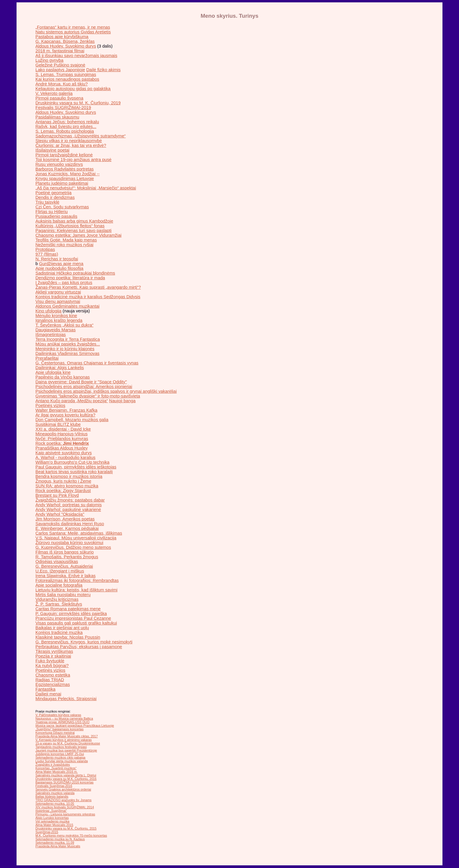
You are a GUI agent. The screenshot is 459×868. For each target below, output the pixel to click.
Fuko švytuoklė (50, 661)
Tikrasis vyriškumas (54, 651)
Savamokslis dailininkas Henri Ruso (70, 524)
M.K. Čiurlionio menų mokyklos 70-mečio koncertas (71, 835)
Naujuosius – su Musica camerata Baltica (64, 718)
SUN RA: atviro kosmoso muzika (67, 486)
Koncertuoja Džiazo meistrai (55, 733)
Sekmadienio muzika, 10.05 (55, 804)
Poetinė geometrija (53, 193)
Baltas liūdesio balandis (52, 796)
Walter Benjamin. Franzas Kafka (66, 410)
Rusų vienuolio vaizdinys (59, 164)
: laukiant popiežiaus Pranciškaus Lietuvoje (75, 726)
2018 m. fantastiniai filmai (60, 51)
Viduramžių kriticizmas (57, 599)
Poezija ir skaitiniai (53, 656)
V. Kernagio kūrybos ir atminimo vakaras (64, 740)
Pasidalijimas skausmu (57, 117)
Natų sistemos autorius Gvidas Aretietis (73, 32)
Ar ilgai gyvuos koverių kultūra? (65, 415)
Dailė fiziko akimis (103, 70)
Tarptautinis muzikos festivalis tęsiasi (61, 747)
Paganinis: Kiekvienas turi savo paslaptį (73, 231)
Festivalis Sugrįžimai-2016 (54, 786)
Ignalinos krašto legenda (59, 320)
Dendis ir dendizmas (55, 197)
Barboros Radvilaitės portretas (65, 169)
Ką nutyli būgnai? (52, 666)
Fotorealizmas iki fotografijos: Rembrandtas (77, 580)
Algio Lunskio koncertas (52, 818)
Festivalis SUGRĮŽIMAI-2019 (63, 108)
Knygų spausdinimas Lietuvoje (65, 179)
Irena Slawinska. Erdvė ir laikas (66, 576)
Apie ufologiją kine (53, 372)
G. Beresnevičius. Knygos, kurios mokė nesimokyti (84, 642)
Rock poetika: (62, 443)
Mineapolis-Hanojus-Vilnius (62, 434)
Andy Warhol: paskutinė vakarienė (68, 510)
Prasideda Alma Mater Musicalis (58, 846)
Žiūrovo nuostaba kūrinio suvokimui (69, 543)
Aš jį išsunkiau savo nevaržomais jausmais (76, 56)
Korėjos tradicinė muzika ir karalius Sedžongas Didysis (88, 297)
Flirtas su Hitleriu (52, 212)
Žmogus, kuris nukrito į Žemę (63, 481)
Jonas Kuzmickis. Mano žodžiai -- (67, 174)
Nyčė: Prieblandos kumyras (62, 439)
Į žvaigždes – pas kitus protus (64, 283)
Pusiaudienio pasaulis (56, 216)
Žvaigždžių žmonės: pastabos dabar (70, 500)
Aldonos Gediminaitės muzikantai (67, 306)
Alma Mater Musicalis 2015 (54, 825)
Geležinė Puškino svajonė (60, 65)
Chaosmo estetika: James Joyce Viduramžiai (78, 235)
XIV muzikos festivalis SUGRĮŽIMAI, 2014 (65, 807)
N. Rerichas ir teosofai (57, 259)
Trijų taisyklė (47, 202)
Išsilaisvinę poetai (52, 150)
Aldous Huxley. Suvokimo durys (66, 46)
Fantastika (45, 689)
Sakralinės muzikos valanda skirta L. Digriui (66, 775)
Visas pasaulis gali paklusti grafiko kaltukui (76, 623)
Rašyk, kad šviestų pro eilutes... (66, 126)
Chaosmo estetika (53, 675)
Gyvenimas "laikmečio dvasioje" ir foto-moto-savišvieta (88, 396)
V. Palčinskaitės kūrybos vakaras (58, 715)
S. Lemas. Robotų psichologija (65, 131)
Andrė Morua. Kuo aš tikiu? (62, 84)
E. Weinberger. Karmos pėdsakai (67, 528)
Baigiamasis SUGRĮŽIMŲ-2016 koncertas (65, 782)
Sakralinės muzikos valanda (55, 793)
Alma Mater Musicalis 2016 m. (57, 772)
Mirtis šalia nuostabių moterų (63, 595)
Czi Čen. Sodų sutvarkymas (62, 207)
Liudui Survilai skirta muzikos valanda (62, 761)
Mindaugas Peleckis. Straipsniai (66, 699)
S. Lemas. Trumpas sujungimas (66, 74)
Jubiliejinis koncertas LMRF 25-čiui (60, 754)
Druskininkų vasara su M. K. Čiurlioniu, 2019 (78, 103)
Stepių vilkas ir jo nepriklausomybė (69, 141)
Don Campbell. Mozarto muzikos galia (72, 420)
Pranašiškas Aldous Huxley (62, 448)
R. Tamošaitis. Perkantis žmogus (67, 557)
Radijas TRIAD (50, 680)
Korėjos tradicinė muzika (59, 632)
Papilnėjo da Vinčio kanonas (63, 377)
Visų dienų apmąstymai (58, 301)
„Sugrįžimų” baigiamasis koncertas (60, 729)
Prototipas (45, 249)
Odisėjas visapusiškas (57, 562)
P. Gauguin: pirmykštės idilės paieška (71, 614)
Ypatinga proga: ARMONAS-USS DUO (62, 722)
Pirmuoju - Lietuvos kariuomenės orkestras (65, 814)
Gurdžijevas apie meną (61, 264)
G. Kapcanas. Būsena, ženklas (65, 41)
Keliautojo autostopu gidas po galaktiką (73, 89)
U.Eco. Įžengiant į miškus (60, 571)
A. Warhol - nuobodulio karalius (65, 457)
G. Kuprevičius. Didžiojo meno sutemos (73, 547)
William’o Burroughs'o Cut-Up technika (72, 462)
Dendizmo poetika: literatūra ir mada (70, 278)
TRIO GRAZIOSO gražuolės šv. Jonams (64, 800)
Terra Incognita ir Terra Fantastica (68, 339)
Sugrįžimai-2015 (47, 832)
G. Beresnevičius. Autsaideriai (64, 566)
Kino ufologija (48, 311)
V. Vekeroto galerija (54, 93)
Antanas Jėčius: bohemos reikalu (67, 122)
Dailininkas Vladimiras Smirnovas (67, 353)
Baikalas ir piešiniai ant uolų (62, 628)
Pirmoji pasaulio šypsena (59, 98)
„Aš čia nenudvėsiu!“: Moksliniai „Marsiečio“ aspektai (86, 188)
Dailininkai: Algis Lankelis (60, 368)
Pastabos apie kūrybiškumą (62, 37)
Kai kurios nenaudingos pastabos (67, 79)
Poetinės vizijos (50, 405)
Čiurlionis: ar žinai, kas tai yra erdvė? (71, 145)
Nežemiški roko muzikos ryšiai (64, 245)
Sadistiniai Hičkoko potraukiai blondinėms (75, 273)
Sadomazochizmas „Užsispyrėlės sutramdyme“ (80, 136)
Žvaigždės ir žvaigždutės (53, 765)
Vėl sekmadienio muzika (52, 821)
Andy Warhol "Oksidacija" (60, 514)
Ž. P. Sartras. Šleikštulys (59, 604)
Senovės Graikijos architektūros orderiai (63, 789)
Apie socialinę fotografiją (59, 585)
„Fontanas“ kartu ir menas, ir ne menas (73, 27)
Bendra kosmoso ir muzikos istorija (69, 476)
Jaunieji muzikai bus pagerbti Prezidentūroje (66, 750)
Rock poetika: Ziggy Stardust (63, 491)
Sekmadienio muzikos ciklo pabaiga (60, 757)
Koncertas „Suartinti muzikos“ (56, 768)
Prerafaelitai (47, 358)
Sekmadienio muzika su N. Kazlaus (60, 839)
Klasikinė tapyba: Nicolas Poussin (68, 637)
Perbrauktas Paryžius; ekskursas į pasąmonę (79, 647)
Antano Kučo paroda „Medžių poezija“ (72, 401)
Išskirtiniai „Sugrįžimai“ (51, 811)
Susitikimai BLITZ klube (58, 424)
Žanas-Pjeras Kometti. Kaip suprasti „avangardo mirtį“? (88, 287)
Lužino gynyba (49, 60)
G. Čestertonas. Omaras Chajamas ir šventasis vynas (87, 363)
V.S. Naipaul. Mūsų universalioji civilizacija (76, 538)
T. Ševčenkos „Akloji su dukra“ (64, 325)
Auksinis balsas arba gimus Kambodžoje (74, 221)
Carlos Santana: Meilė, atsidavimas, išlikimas (79, 533)
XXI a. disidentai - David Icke (63, 429)
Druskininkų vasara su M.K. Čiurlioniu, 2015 (66, 828)
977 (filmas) (47, 254)
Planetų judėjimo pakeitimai (62, 183)
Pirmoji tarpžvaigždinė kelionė (64, 155)
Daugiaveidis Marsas (56, 330)
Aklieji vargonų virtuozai (58, 292)
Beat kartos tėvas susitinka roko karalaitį (74, 472)
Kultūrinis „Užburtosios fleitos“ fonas (70, 226)
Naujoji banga (122, 401)
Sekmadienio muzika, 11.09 (55, 843)
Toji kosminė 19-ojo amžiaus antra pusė (73, 160)
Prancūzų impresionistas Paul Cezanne (73, 618)
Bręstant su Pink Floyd (57, 495)
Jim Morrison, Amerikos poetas (65, 519)
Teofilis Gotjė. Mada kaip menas (66, 240)
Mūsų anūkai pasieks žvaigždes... (68, 344)
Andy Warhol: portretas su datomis (69, 505)
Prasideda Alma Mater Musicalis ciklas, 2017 (67, 736)
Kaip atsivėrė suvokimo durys (64, 453)
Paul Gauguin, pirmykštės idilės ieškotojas (76, 467)
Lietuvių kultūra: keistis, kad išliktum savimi (76, 590)
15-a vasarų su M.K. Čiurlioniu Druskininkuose (68, 743)
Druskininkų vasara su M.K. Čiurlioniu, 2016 (66, 779)
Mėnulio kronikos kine (56, 316)
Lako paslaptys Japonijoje (60, 70)
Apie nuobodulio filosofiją (59, 268)
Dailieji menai (48, 694)
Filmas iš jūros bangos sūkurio (65, 552)
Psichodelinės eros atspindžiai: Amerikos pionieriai (84, 387)
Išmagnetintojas (51, 335)
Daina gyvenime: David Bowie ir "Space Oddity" (81, 382)
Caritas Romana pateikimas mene (68, 609)
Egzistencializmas (53, 684)
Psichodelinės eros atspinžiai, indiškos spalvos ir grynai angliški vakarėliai (106, 391)
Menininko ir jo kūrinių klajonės (65, 349)
